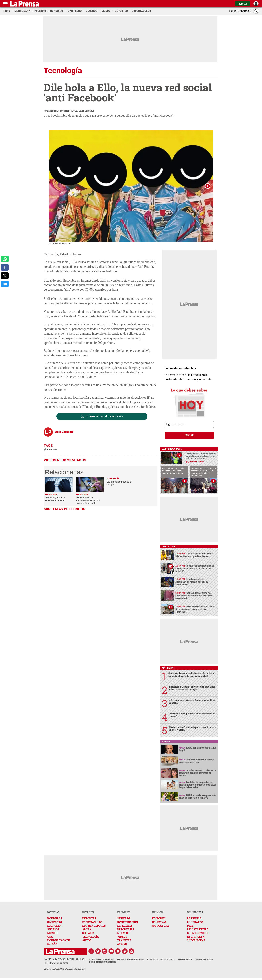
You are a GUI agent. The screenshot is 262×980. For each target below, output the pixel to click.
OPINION (158, 912)
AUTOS (87, 940)
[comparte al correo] (5, 284)
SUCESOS (53, 929)
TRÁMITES (124, 940)
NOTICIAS (53, 912)
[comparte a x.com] (5, 276)
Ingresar (242, 4)
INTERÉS (88, 912)
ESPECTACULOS (92, 922)
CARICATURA (161, 926)
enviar (189, 436)
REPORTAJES (126, 929)
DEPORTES (89, 918)
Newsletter (185, 960)
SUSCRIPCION (196, 940)
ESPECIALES (125, 926)
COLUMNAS (159, 922)
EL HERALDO (195, 922)
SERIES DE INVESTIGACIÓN (128, 920)
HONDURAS (55, 918)
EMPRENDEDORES (94, 926)
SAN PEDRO (55, 922)
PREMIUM (124, 912)
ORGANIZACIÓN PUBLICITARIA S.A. (65, 969)
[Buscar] (256, 11)
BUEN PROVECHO (198, 933)
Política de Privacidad (130, 960)
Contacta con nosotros (161, 960)
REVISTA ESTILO (198, 929)
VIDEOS (122, 937)
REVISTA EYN (196, 937)
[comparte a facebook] (5, 267)
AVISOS (122, 944)
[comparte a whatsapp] (5, 259)
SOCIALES (88, 933)
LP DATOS (123, 933)
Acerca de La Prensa (101, 960)
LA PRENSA (194, 918)
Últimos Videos (197, 462)
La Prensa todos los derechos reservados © (64, 961)
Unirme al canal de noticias (104, 417)
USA (50, 937)
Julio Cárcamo (86, 111)
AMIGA (87, 929)
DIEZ (190, 926)
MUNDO (52, 933)
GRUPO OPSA (195, 912)
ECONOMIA (54, 926)
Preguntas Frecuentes (102, 962)
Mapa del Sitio (204, 960)
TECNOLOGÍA (90, 937)
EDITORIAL (159, 918)
